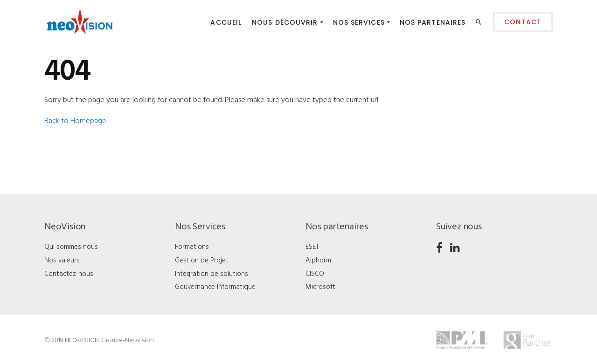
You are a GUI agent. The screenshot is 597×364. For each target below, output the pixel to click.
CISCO (315, 274)
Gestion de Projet (202, 261)
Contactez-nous (69, 274)
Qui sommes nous (71, 247)
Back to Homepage (75, 121)
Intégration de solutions (212, 274)
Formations (192, 247)
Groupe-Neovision (128, 340)
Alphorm (318, 261)
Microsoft (320, 287)
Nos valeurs (62, 261)
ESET (312, 247)
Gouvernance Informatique (215, 287)
